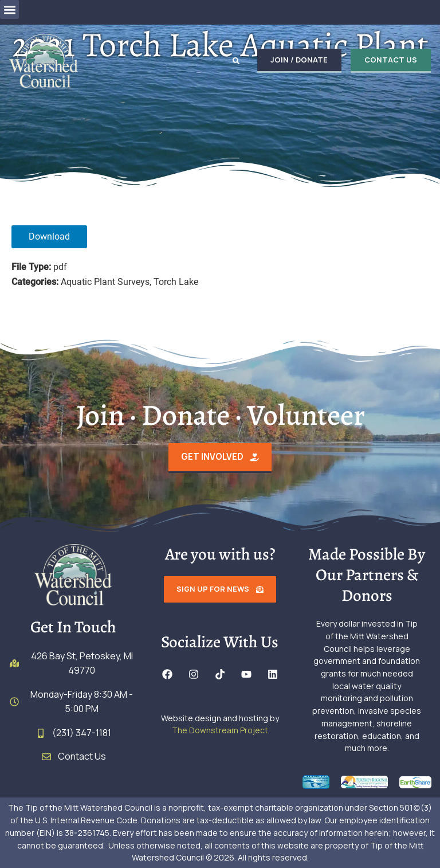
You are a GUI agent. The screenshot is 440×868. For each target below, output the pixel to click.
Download (49, 236)
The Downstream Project (220, 730)
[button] (9, 9)
